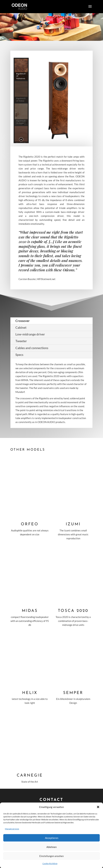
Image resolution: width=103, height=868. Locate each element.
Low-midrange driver (30, 334)
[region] (51, 100)
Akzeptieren (52, 838)
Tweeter (21, 341)
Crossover (23, 321)
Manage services (12, 829)
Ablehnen (51, 847)
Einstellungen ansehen (51, 856)
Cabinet (21, 327)
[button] (98, 807)
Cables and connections (32, 348)
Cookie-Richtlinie (50, 863)
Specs (19, 355)
